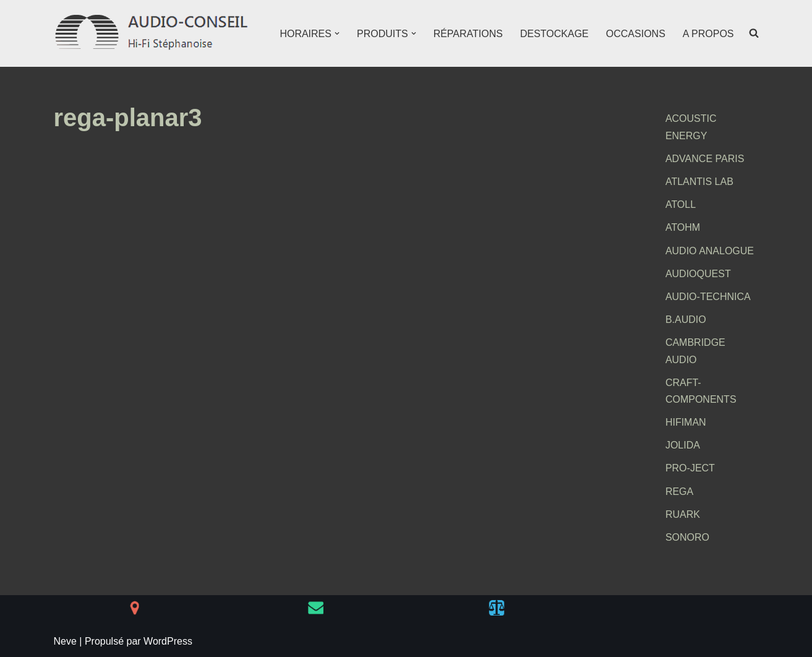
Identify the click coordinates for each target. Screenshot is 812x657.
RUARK (683, 514)
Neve (65, 641)
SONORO (687, 537)
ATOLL (681, 204)
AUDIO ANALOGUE (710, 251)
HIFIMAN (686, 422)
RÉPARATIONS (468, 34)
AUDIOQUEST (698, 274)
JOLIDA (683, 445)
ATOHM (683, 227)
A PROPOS (708, 34)
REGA (679, 492)
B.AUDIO (686, 320)
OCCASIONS (636, 34)
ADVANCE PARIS (705, 159)
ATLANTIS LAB (699, 182)
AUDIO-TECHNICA (708, 297)
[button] (337, 33)
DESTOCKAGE (554, 34)
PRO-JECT (690, 468)
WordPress (168, 641)
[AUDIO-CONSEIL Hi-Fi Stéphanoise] (153, 33)
